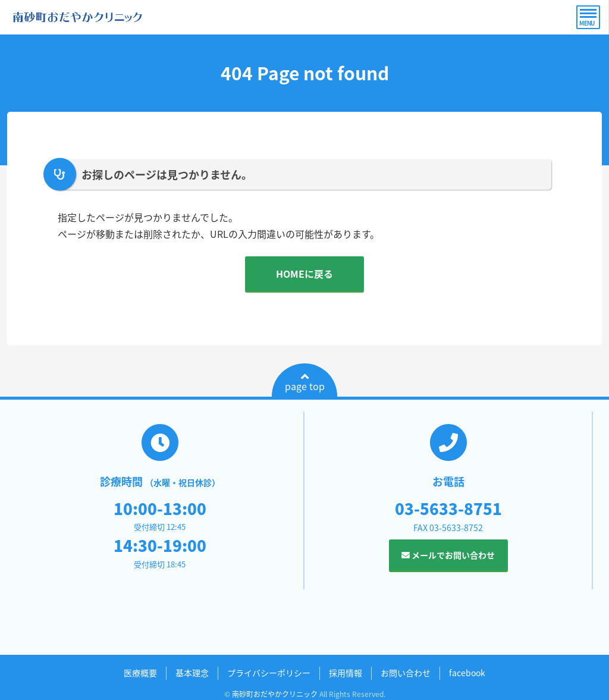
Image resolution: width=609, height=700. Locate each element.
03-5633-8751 (448, 508)
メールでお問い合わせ (448, 555)
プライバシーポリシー (269, 673)
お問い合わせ (406, 673)
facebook (467, 673)
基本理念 (192, 673)
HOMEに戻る (304, 274)
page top (305, 382)
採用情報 (346, 673)
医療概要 (140, 673)
